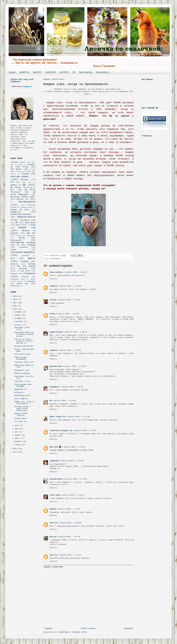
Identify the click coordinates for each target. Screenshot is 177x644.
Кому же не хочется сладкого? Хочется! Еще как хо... (24, 341)
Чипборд (25, 261)
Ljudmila (53, 286)
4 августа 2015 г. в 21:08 (64, 401)
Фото (13, 258)
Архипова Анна (56, 366)
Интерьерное (27, 202)
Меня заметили (86, 72)
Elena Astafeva (56, 272)
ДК (24, 185)
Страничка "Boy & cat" (24, 362)
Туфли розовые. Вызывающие (21, 358)
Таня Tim (53, 523)
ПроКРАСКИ (50, 72)
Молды (33, 225)
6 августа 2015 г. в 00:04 (69, 523)
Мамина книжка (21, 225)
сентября (19, 322)
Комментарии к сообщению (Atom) (73, 632)
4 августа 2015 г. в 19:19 (75, 272)
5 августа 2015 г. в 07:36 (75, 479)
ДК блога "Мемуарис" (23, 193)
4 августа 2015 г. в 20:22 (69, 350)
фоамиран (32, 281)
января (18, 445)
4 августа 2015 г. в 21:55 (78, 417)
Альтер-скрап (20, 177)
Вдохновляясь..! (103, 72)
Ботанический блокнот (24, 346)
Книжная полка (26, 207)
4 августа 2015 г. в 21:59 (85, 431)
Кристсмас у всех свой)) (22, 328)
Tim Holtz (16, 169)
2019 (15, 296)
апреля (18, 435)
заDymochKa (54, 461)
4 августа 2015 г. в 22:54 (74, 447)
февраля (19, 442)
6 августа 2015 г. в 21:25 (68, 537)
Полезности (16, 240)
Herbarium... (20, 393)
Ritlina (53, 537)
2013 (15, 452)
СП (18, 245)
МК (74, 72)
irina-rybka (55, 495)
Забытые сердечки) (22, 373)
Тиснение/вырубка (23, 252)
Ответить (53, 279)
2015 (15, 309)
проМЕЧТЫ (24, 72)
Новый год (27, 228)
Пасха (22, 238)
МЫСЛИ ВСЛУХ (56, 259)
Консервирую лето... (23, 396)
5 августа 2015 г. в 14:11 (72, 495)
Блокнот (25, 180)
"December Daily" (18, 162)
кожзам (13, 271)
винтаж (32, 266)
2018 (15, 300)
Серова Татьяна (56, 332)
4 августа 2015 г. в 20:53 (71, 387)
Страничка (23, 247)
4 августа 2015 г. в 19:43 (68, 300)
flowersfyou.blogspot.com (61, 431)
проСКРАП (64, 72)
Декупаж (20, 199)
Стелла (52, 314)
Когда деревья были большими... (23, 385)
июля (17, 426)
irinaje (53, 300)
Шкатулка (14, 264)
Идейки (33, 199)
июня (17, 429)
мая (17, 432)
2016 (15, 306)
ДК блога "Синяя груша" (23, 197)
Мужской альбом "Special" (21, 414)
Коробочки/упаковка (21, 214)
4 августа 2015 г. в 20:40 (74, 366)
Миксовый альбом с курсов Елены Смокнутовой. (22, 409)
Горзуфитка (54, 387)
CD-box (20, 165)
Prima (25, 167)
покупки (25, 277)
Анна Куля (54, 447)
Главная (12, 72)
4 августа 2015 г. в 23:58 (71, 461)
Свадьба (31, 245)
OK (50, 401)
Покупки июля (20, 419)
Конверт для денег (20, 210)
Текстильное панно (22, 354)
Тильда (13, 250)
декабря (19, 312)
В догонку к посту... (24, 381)
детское (23, 269)
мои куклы (26, 271)
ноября (18, 315)
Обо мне (31, 233)
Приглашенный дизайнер (23, 243)
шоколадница (15, 286)
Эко (19, 266)
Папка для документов (26, 236)
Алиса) (13, 174)
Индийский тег (21, 389)
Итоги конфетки (21, 399)
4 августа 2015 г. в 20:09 (68, 314)
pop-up (21, 172)
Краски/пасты (26, 217)
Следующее (48, 628)
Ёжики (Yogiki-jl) (58, 417)
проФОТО (37, 72)
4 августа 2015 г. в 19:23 (69, 286)
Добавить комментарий (53, 567)
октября (19, 318)
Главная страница (88, 628)
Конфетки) (16, 212)
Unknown (53, 509)
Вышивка (14, 185)
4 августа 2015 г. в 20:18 (75, 332)
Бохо (12, 182)
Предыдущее (128, 628)
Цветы (32, 258)
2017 (15, 303)
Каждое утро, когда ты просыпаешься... (24, 403)
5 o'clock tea (21, 422)
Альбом (25, 174)
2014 (15, 449)
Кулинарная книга (28, 220)
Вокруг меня (27, 182)
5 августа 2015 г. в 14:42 (68, 509)
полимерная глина (18, 279)
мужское (14, 274)
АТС (29, 172)
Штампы (32, 264)
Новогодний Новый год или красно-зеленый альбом (24, 334)
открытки (29, 274)
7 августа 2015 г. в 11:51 (69, 555)
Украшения (26, 256)
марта (18, 438)
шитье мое (22, 284)
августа (19, 325)
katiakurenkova (56, 479)
